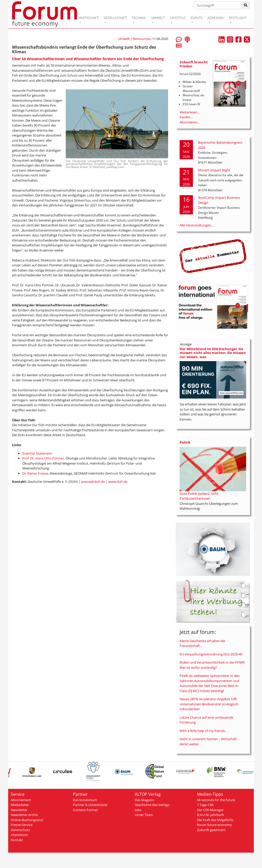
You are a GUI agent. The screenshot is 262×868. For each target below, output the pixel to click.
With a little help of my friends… (204, 731)
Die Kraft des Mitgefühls (215, 820)
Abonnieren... (190, 122)
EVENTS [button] (196, 18)
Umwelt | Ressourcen (134, 39)
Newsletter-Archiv (24, 815)
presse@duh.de (93, 482)
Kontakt (17, 840)
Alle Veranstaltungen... (196, 225)
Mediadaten (20, 805)
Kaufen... (186, 117)
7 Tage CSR (205, 805)
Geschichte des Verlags (152, 805)
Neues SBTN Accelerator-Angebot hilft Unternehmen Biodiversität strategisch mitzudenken (209, 704)
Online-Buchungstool (27, 820)
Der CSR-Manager (210, 810)
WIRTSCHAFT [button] (89, 18)
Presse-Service (22, 825)
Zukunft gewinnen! (211, 830)
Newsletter (19, 810)
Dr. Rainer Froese (35, 473)
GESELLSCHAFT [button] (115, 18)
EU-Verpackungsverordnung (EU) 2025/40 (211, 654)
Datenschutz (20, 830)
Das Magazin (144, 800)
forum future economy (214, 825)
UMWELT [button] (158, 18)
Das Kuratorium (85, 800)
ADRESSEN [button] (216, 18)
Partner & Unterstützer (90, 805)
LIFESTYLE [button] (178, 18)
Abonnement (21, 800)
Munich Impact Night (214, 170)
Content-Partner (85, 810)
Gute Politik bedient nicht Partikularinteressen (199, 496)
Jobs (138, 810)
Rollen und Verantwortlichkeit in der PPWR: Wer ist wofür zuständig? (212, 665)
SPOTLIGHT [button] (238, 18)
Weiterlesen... (190, 112)
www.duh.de (118, 482)
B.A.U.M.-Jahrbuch (211, 815)
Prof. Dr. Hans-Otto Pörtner (43, 458)
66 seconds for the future (216, 800)
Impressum (19, 835)
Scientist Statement (37, 453)
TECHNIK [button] (139, 18)
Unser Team (144, 815)
